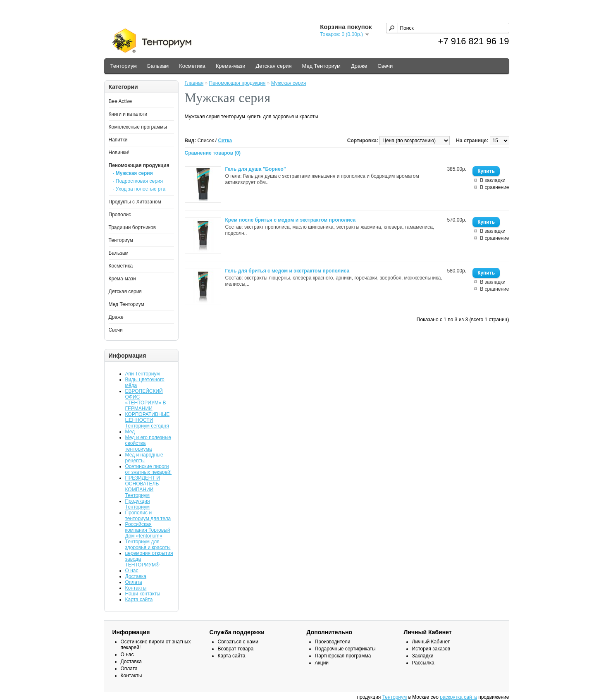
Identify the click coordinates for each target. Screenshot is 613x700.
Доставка (136, 576)
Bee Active (120, 101)
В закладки (493, 180)
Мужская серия (289, 83)
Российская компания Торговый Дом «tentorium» (148, 530)
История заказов (431, 649)
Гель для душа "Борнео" (256, 169)
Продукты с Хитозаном (135, 202)
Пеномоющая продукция (139, 165)
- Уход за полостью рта (139, 189)
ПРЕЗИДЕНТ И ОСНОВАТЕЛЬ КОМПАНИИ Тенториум (143, 487)
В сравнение (494, 187)
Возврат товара (236, 649)
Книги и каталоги (128, 114)
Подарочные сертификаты (345, 649)
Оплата (134, 582)
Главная (194, 83)
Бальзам (158, 66)
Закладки (423, 656)
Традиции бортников (132, 227)
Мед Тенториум (321, 66)
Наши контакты (143, 594)
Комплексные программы (138, 127)
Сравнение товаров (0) (213, 153)
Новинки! (119, 153)
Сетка (225, 141)
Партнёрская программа (343, 656)
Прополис (120, 215)
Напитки (118, 140)
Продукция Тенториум (138, 504)
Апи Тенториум (143, 374)
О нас (132, 571)
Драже (359, 66)
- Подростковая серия (138, 181)
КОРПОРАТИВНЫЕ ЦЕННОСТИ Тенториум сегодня (148, 420)
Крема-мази (231, 66)
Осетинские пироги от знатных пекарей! (149, 469)
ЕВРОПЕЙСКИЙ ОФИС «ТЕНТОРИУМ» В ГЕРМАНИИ (146, 400)
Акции (322, 663)
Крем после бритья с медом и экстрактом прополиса (291, 220)
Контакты (136, 588)
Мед (130, 432)
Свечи (385, 66)
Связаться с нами (238, 642)
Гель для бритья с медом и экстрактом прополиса (287, 271)
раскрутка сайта (458, 697)
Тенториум (124, 66)
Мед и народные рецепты (144, 458)
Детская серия (273, 66)
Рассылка (423, 663)
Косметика (192, 66)
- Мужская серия (133, 173)
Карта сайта (139, 600)
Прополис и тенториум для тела (148, 516)
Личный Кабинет (431, 642)
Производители (333, 642)
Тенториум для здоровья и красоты (148, 545)
